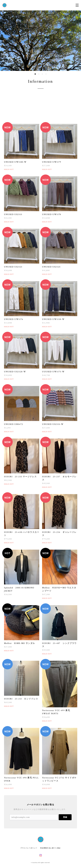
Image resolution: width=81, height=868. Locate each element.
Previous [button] (4, 41)
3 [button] (42, 74)
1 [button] (35, 74)
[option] (40, 41)
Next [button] (77, 41)
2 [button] (39, 74)
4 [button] (46, 74)
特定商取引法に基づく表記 (50, 848)
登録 (65, 817)
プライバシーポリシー (29, 848)
